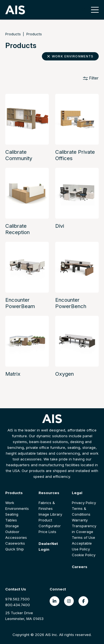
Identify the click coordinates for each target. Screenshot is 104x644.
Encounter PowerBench (71, 303)
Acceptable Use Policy (82, 546)
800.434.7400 (18, 605)
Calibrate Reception (17, 229)
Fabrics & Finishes (47, 506)
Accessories (16, 537)
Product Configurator (50, 523)
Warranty (80, 520)
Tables (11, 520)
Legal (77, 493)
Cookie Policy (84, 555)
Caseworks (15, 543)
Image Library (50, 514)
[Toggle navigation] (93, 10)
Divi (60, 226)
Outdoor (12, 532)
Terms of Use (83, 537)
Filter (91, 78)
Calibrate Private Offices (75, 155)
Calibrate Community (19, 155)
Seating (12, 514)
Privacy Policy (84, 503)
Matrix (13, 374)
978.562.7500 (17, 599)
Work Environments (70, 56)
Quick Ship (15, 549)
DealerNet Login (48, 546)
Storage (12, 526)
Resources (49, 493)
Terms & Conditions (81, 511)
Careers (80, 567)
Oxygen (64, 374)
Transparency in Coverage (84, 529)
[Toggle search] (84, 10)
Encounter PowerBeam (20, 303)
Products (13, 34)
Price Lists (47, 532)
